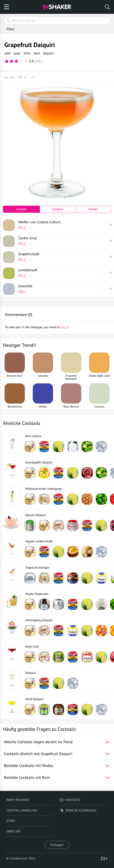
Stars (11, 821)
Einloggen (57, 845)
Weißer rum (63, 225)
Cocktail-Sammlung (22, 810)
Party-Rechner (18, 800)
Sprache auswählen (78, 810)
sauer (17, 53)
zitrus (27, 53)
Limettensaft (63, 273)
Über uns (14, 831)
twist (37, 53)
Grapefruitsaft (63, 257)
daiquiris (48, 53)
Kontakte (70, 800)
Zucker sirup (63, 241)
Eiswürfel (63, 289)
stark (7, 53)
